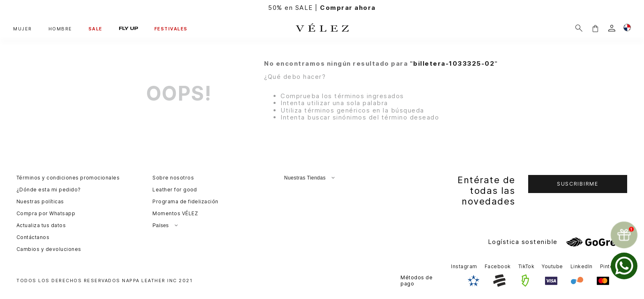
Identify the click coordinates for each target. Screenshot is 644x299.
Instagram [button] (464, 266)
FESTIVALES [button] (171, 29)
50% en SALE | (322, 8)
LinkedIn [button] (582, 266)
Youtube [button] (552, 266)
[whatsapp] (624, 266)
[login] (612, 28)
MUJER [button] (23, 29)
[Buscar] (579, 28)
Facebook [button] (498, 266)
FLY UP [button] (129, 28)
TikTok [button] (527, 266)
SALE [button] (96, 29)
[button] (595, 28)
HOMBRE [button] (60, 29)
